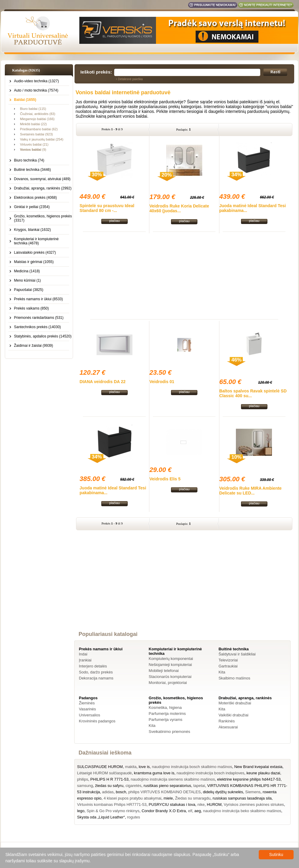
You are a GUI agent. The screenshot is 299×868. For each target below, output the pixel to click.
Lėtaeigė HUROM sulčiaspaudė (105, 773)
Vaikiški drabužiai (233, 715)
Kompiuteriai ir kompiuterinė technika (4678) (37, 241)
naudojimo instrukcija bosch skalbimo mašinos (192, 767)
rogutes (134, 817)
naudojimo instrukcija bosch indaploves (210, 773)
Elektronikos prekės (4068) (36, 198)
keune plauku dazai (263, 773)
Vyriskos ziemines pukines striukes (254, 804)
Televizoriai (228, 660)
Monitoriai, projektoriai (168, 683)
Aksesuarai (228, 727)
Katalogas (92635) (26, 70)
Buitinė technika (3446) (33, 170)
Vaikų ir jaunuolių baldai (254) (42, 139)
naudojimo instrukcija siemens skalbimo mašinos (173, 779)
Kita (222, 672)
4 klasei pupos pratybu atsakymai (133, 798)
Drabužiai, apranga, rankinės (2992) (43, 188)
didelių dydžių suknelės (223, 792)
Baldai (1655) (25, 100)
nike (201, 804)
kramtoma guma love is (154, 773)
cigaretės (134, 786)
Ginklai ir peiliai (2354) (32, 207)
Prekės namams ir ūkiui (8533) (39, 299)
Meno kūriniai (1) (27, 280)
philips (83, 779)
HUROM (214, 804)
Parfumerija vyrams (166, 720)
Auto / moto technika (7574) (36, 90)
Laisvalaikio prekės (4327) (35, 253)
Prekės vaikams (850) (32, 308)
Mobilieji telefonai (164, 671)
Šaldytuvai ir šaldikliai (237, 654)
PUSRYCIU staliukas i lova (172, 804)
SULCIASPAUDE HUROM (100, 767)
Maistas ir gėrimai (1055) (34, 262)
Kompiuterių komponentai (171, 659)
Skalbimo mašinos (234, 678)
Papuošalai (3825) (29, 290)
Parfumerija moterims (167, 714)
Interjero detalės (93, 666)
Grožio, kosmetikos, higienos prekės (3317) (43, 218)
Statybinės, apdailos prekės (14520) (43, 336)
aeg (198, 811)
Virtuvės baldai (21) (34, 144)
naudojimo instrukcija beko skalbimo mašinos (242, 811)
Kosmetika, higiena (165, 708)
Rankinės (227, 721)
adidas (108, 792)
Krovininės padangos (97, 721)
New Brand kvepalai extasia (258, 767)
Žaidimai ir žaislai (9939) (34, 346)
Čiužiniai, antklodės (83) (38, 114)
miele (168, 798)
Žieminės (87, 703)
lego (81, 811)
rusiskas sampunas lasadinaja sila (242, 798)
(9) (33, 150)
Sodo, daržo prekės (96, 672)
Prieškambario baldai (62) (39, 129)
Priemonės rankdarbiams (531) (39, 318)
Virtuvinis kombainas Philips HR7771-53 (112, 804)
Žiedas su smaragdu (193, 798)
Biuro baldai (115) (33, 109)
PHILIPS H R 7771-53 (110, 779)
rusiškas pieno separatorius (167, 786)
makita (131, 767)
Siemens (253, 792)
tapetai (199, 786)
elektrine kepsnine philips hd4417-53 (249, 779)
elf (190, 811)
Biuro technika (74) (29, 160)
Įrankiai (85, 660)
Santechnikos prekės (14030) (38, 327)
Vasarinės (88, 709)
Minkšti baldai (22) (34, 124)
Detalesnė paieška (130, 79)
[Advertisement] (184, 275)
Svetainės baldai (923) (37, 134)
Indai (83, 654)
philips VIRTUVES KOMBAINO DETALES (165, 792)
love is (144, 767)
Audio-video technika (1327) (37, 81)
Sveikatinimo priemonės (169, 732)
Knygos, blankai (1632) (33, 230)
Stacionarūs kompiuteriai (170, 677)
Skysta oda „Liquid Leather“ (101, 817)
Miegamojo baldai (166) (37, 119)
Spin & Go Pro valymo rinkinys (113, 811)
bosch (121, 792)
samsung (85, 786)
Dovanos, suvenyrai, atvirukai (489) (42, 179)
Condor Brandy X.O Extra (164, 811)
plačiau (114, 221)
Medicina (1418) (27, 271)
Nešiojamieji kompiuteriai (170, 665)
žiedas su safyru (109, 786)
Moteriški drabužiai (235, 703)
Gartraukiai (228, 666)
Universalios (90, 715)
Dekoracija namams (96, 678)
